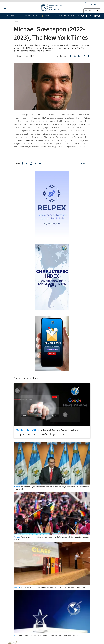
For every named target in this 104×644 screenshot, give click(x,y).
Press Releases (74, 16)
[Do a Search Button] (11, 8)
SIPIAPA (16, 22)
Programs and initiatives (53, 16)
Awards (84, 16)
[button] (93, 5)
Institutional (10, 16)
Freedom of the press (30, 16)
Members (97, 16)
